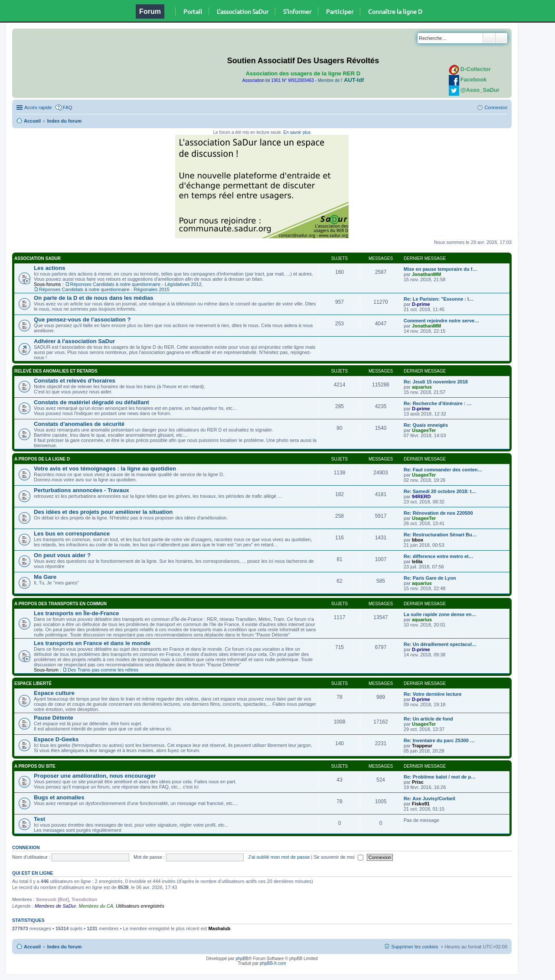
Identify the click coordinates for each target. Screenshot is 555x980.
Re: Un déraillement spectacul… (440, 644)
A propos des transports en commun (60, 604)
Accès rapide (38, 107)
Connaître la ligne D (395, 11)
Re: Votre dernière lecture (433, 694)
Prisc (418, 782)
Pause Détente (54, 718)
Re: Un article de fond (428, 719)
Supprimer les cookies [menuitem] (415, 947)
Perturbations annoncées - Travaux (82, 490)
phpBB (242, 959)
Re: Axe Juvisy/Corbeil (429, 798)
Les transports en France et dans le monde (92, 643)
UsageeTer (424, 430)
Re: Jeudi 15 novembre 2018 (436, 382)
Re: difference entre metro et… (439, 556)
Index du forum (64, 121)
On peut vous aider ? (62, 555)
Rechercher (489, 38)
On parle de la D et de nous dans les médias (94, 298)
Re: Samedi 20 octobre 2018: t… (440, 491)
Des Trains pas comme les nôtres (103, 670)
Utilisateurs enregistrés (140, 906)
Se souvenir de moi (339, 857)
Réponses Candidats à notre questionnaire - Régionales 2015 (104, 289)
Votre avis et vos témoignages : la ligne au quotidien (105, 469)
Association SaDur (38, 258)
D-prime (421, 304)
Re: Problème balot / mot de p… (440, 777)
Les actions (50, 268)
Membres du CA (96, 906)
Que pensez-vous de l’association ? (82, 320)
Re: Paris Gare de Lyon (430, 578)
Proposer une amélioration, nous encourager (95, 776)
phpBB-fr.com (273, 963)
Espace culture (54, 693)
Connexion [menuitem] (496, 107)
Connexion (26, 847)
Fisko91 (421, 804)
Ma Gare (45, 577)
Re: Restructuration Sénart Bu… (440, 535)
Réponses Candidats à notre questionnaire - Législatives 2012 (136, 284)
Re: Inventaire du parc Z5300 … (439, 740)
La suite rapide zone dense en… (440, 614)
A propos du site (35, 766)
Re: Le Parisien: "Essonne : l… (439, 299)
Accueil (32, 121)
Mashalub (219, 928)
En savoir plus (297, 132)
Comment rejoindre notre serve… (441, 321)
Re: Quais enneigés (426, 425)
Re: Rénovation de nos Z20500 (438, 513)
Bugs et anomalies (59, 797)
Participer (340, 11)
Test (39, 819)
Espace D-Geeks (56, 739)
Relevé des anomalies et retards (56, 371)
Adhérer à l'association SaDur (74, 341)
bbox (418, 540)
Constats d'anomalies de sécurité (79, 424)
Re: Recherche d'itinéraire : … (438, 403)
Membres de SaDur (55, 906)
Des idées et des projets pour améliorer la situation (103, 512)
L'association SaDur (243, 11)
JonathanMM (426, 274)
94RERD (421, 496)
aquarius (422, 387)
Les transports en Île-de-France (76, 613)
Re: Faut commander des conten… (443, 470)
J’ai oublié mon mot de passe (279, 857)
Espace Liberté (33, 683)
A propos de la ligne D (42, 459)
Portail (193, 11)
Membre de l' (341, 80)
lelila (417, 561)
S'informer (297, 11)
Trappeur (422, 746)
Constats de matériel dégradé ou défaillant (91, 402)
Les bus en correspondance (72, 534)
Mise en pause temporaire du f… (440, 269)
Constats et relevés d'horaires (75, 381)
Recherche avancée (501, 38)
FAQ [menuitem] (68, 107)
